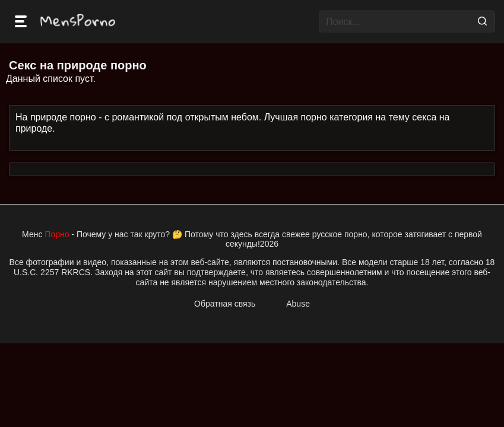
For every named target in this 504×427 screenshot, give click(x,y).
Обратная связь (225, 304)
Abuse (298, 304)
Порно (57, 234)
